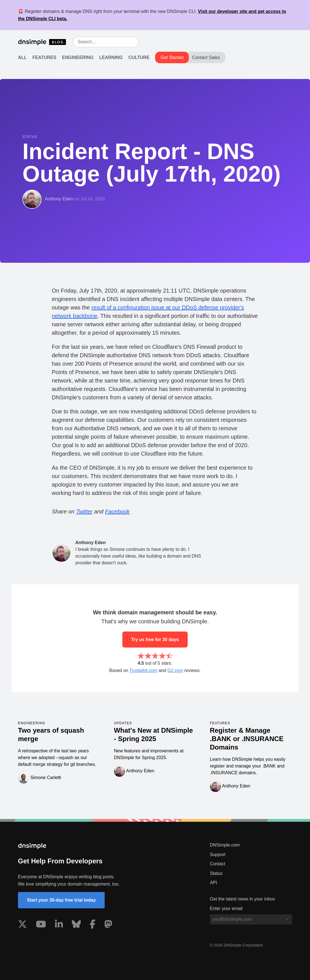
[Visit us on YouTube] (41, 925)
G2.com (175, 670)
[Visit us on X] (22, 925)
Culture (139, 57)
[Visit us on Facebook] (93, 925)
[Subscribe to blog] (287, 919)
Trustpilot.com (143, 670)
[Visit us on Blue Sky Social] (76, 925)
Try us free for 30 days (155, 640)
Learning (111, 57)
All (22, 57)
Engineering (78, 57)
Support (218, 855)
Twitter (84, 511)
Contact (218, 864)
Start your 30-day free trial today (61, 900)
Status (216, 873)
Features (44, 57)
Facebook (117, 511)
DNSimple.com (225, 845)
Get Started (172, 57)
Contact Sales (206, 57)
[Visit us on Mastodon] (108, 925)
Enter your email (226, 908)
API (213, 883)
